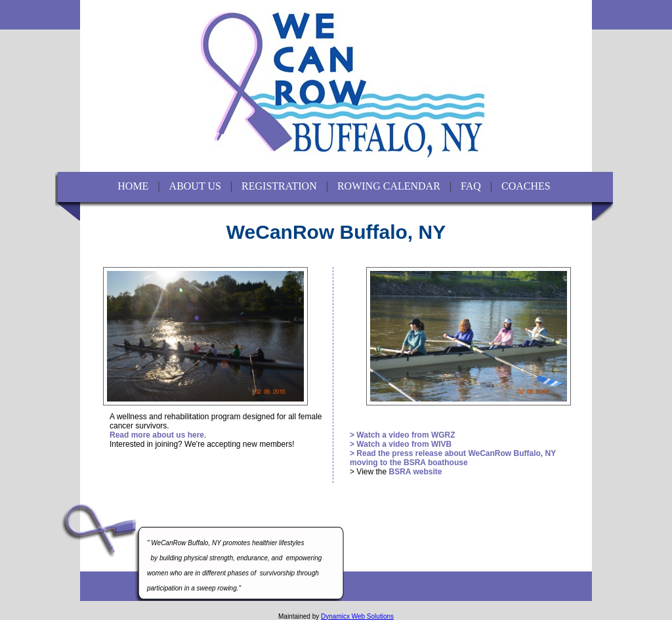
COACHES (526, 186)
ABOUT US (195, 186)
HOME (133, 186)
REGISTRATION (279, 186)
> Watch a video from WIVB (401, 444)
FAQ (471, 186)
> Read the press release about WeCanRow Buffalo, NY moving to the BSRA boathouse (453, 458)
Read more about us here (157, 435)
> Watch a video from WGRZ (403, 435)
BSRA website (415, 472)
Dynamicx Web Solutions (357, 616)
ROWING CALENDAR (389, 186)
